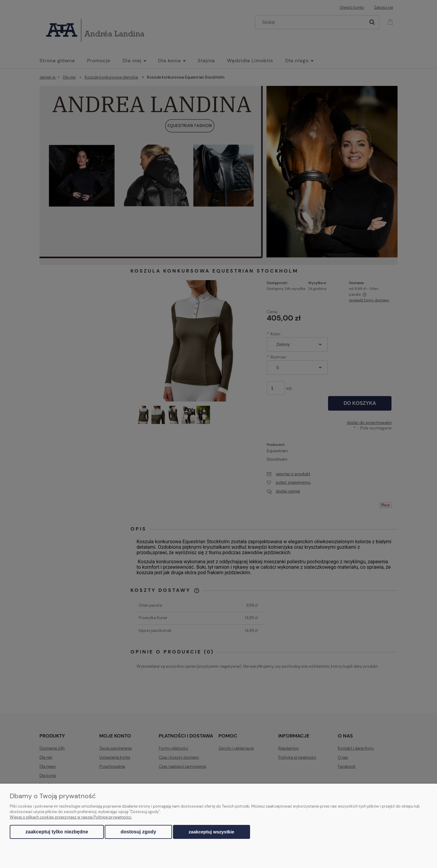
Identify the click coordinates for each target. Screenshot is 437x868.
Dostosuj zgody (138, 832)
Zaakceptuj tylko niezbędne (57, 832)
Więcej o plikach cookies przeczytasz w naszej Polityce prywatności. (71, 817)
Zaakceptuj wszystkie (212, 832)
